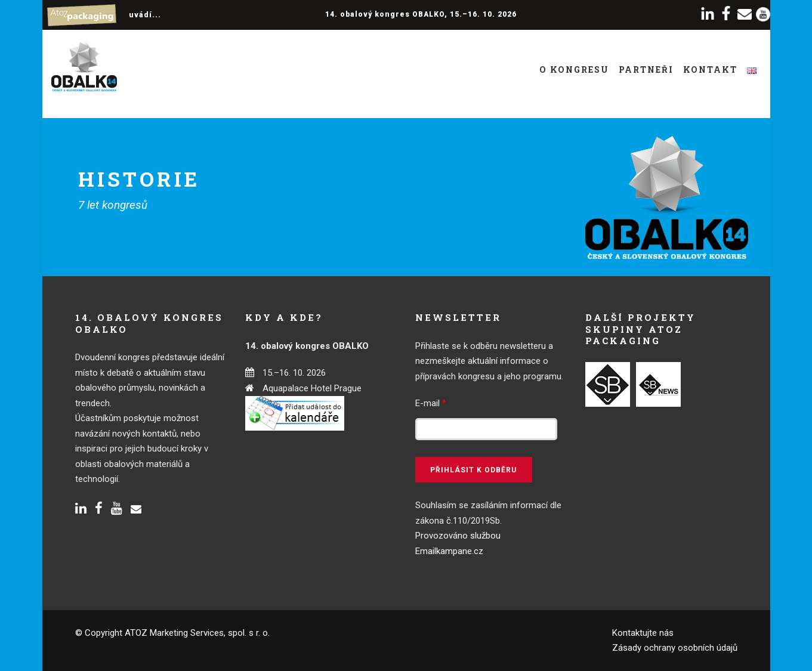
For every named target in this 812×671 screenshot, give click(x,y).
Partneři (646, 69)
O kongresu (574, 69)
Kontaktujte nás (643, 633)
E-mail (431, 403)
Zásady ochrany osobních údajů (675, 648)
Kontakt (710, 69)
